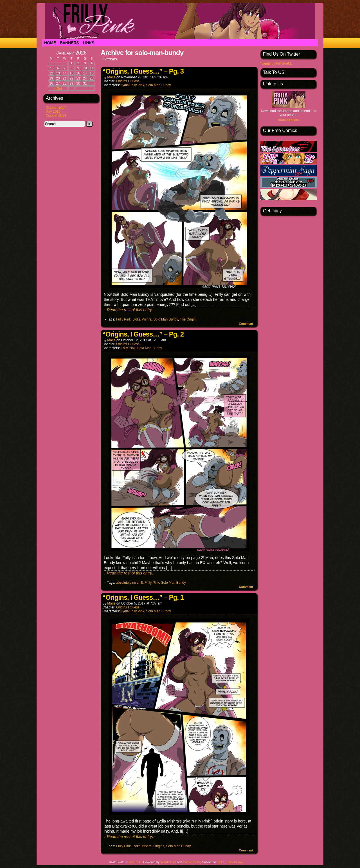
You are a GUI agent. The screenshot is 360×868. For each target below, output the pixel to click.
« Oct (58, 88)
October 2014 (56, 115)
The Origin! (188, 319)
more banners (289, 120)
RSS (221, 862)
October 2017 (56, 108)
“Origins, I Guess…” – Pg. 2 (143, 334)
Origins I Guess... (129, 81)
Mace (111, 77)
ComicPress (191, 862)
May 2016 (53, 112)
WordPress (168, 862)
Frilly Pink (123, 319)
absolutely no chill (130, 583)
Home (50, 43)
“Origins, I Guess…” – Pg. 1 (143, 597)
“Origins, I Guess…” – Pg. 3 (143, 71)
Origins (159, 846)
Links (89, 43)
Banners (69, 43)
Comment (246, 324)
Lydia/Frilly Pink (132, 85)
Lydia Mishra (142, 319)
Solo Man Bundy (159, 85)
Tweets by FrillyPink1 (276, 63)
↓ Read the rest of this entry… (130, 310)
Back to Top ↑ (236, 862)
